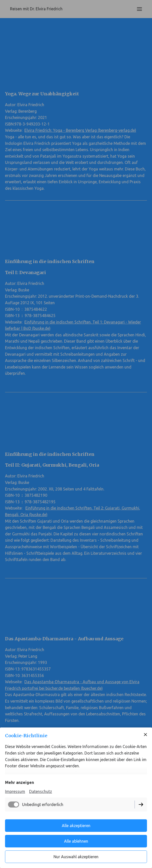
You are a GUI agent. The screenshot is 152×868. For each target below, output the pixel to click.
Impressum (15, 791)
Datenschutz (41, 791)
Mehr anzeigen (19, 782)
